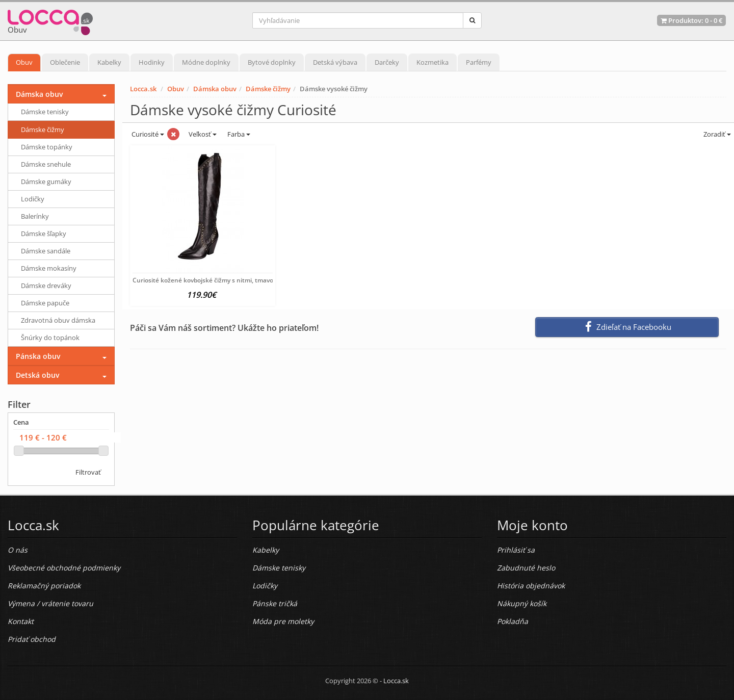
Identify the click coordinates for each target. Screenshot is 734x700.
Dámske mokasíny (49, 268)
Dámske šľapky (44, 234)
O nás (18, 550)
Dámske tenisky (45, 112)
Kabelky (109, 62)
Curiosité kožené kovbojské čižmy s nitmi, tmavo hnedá (213, 280)
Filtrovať (88, 472)
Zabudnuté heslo (526, 568)
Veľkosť (202, 134)
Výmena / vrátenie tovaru (50, 603)
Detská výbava (335, 62)
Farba (239, 134)
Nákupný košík (522, 603)
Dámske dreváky (46, 286)
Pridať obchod (32, 639)
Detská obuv (37, 375)
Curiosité (147, 134)
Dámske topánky (47, 147)
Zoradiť (716, 134)
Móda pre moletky (283, 621)
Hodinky (152, 62)
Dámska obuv (215, 89)
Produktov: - (691, 20)
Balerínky (35, 216)
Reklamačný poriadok (44, 586)
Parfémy (479, 62)
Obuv (24, 62)
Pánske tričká (275, 603)
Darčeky (387, 62)
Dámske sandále (46, 251)
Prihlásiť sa (516, 550)
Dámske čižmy (268, 89)
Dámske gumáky (46, 182)
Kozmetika (432, 62)
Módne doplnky (206, 62)
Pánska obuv (38, 356)
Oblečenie (65, 62)
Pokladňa (513, 621)
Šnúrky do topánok (50, 338)
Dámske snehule (46, 164)
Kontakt (21, 621)
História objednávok (531, 586)
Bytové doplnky (272, 62)
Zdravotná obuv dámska (58, 320)
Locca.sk (143, 89)
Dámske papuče (45, 303)
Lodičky (33, 199)
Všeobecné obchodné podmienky (64, 568)
